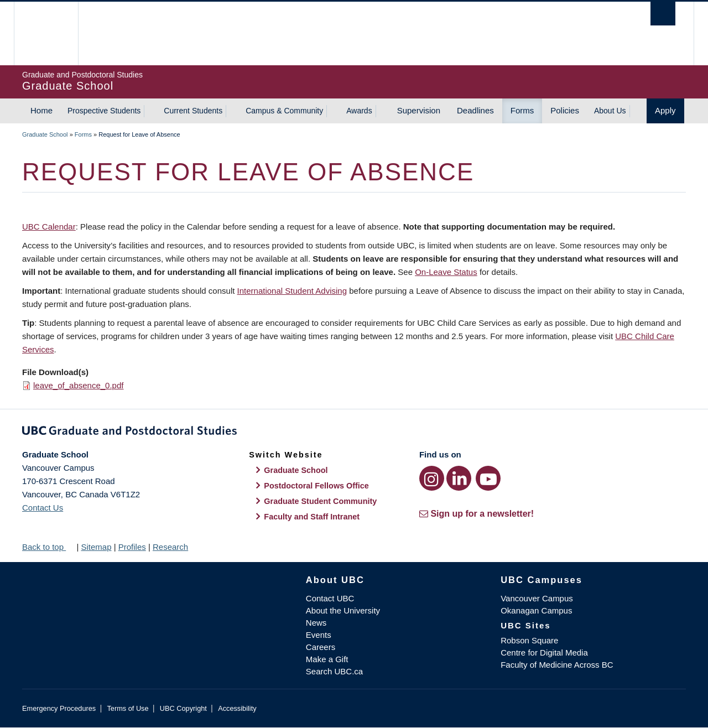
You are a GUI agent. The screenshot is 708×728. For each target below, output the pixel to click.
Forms (522, 110)
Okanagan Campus (536, 610)
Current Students (193, 111)
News (316, 623)
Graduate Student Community (320, 501)
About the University (343, 610)
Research (170, 547)
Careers (321, 647)
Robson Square (529, 640)
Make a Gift (327, 659)
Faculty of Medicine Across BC (557, 665)
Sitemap (96, 547)
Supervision (419, 110)
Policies (565, 110)
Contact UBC (330, 598)
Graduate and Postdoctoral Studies (354, 433)
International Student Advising (292, 291)
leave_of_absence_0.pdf (78, 385)
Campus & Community (284, 111)
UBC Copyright (183, 708)
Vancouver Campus (537, 598)
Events (319, 635)
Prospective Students (104, 111)
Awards (359, 111)
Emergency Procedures (59, 708)
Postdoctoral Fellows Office (316, 486)
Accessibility (237, 708)
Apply (665, 110)
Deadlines (475, 110)
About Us (610, 111)
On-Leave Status (446, 272)
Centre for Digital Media (544, 652)
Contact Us (43, 508)
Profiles (132, 547)
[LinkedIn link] (459, 478)
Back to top (48, 547)
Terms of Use (127, 708)
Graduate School (45, 134)
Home (41, 110)
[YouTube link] (488, 478)
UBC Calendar (49, 227)
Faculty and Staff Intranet (312, 517)
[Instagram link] (432, 478)
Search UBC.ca (334, 671)
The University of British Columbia (46, 33)
